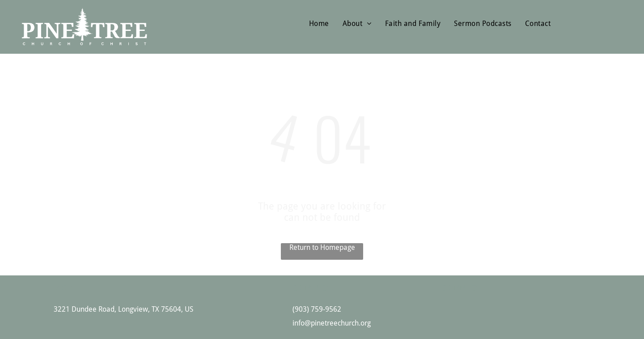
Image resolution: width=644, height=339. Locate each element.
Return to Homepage (322, 247)
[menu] (624, 17)
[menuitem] (319, 24)
